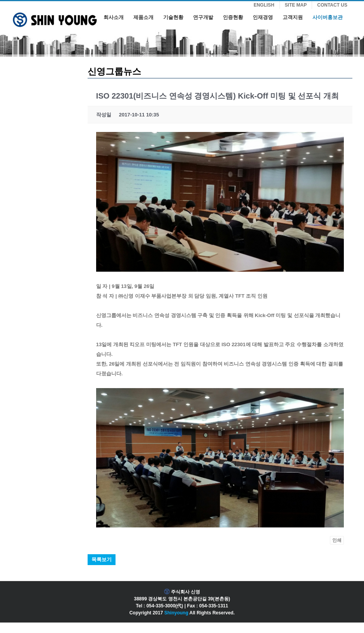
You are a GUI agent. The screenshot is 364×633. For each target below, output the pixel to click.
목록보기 (102, 559)
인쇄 (337, 540)
